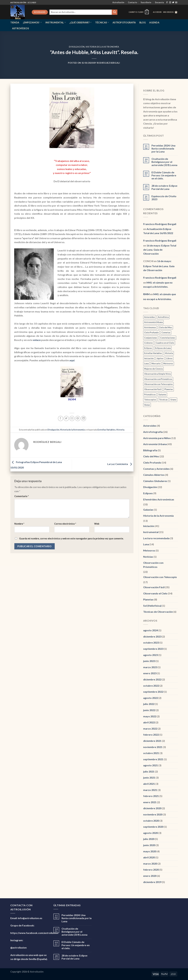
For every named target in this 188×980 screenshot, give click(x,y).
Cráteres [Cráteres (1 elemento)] (148, 343)
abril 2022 (149, 722)
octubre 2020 (151, 821)
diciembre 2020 (152, 808)
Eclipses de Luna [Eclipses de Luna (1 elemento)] (163, 348)
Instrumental (56, 22)
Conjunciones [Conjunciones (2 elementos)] (151, 338)
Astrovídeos (20, 28)
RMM (146, 294)
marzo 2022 (150, 729)
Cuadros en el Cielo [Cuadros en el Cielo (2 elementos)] (165, 343)
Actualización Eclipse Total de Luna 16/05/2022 (158, 231)
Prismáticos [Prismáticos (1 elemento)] (150, 395)
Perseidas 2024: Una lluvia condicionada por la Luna (163, 148)
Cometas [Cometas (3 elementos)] (166, 332)
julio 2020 (149, 839)
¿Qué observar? (81, 22)
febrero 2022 (151, 735)
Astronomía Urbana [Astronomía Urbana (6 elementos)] (153, 322)
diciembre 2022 (152, 679)
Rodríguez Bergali (108, 63)
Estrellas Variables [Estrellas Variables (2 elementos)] (153, 353)
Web (97, 524)
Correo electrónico (65, 524)
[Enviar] (114, 12)
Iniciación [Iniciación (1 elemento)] (149, 358)
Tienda (15, 23)
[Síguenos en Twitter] (173, 3)
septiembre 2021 (153, 759)
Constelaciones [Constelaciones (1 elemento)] (168, 338)
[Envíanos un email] (176, 3)
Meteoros (149, 550)
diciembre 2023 (152, 636)
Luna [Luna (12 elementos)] (146, 364)
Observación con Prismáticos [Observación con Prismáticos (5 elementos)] (158, 379)
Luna (146, 544)
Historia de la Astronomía (102, 47)
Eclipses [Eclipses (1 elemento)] (148, 348)
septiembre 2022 (153, 692)
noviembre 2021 (153, 747)
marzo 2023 (150, 667)
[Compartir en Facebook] (61, 418)
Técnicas (102, 22)
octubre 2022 (151, 686)
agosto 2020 (151, 833)
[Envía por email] (72, 418)
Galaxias (148, 510)
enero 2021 (150, 802)
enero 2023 (150, 673)
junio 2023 (149, 661)
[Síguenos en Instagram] (170, 3)
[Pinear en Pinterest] (78, 418)
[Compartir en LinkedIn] (83, 418)
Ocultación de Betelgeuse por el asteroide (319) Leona (164, 162)
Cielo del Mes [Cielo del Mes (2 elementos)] (165, 327)
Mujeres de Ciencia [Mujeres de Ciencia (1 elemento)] (153, 369)
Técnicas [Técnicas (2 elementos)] (163, 400)
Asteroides (150, 426)
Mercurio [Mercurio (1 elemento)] (156, 364)
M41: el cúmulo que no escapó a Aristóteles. (158, 285)
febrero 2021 (151, 796)
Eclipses (148, 493)
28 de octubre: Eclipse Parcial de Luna (164, 187)
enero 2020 (150, 876)
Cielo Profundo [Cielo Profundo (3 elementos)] (151, 332)
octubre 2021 (151, 753)
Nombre (19, 524)
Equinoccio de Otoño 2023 (164, 198)
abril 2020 (149, 857)
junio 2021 (149, 777)
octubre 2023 (151, 642)
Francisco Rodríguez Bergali (160, 224)
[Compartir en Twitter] (66, 418)
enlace (37, 340)
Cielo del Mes (151, 456)
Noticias (148, 557)
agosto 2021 (151, 765)
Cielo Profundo (152, 462)
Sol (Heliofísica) (152, 606)
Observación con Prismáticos (153, 565)
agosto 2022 (151, 698)
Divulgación (77, 47)
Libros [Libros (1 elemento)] (169, 358)
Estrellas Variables (107, 430)
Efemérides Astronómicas (159, 499)
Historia (120, 430)
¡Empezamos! (32, 22)
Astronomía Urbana (155, 444)
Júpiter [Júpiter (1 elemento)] (160, 358)
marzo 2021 (150, 790)
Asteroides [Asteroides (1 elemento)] (150, 317)
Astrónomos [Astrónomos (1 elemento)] (150, 327)
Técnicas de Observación (158, 612)
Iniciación (149, 526)
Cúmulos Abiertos (154, 475)
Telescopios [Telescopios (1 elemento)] (150, 400)
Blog (143, 23)
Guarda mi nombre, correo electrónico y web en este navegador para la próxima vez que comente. (71, 538)
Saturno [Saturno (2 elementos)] (162, 395)
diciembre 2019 (152, 882)
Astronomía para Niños (157, 438)
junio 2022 (149, 710)
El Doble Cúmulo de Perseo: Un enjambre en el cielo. (164, 175)
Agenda (154, 23)
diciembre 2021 (152, 741)
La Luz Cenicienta (120, 464)
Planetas (148, 599)
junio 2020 (149, 845)
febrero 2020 (151, 870)
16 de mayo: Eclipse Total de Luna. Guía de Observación (160, 249)
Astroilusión (118, 2)
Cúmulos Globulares (155, 481)
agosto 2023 (151, 655)
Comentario (22, 496)
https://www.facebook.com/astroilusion (34, 933)
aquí (72, 360)
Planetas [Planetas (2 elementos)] (169, 389)
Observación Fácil (154, 587)
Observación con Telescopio (160, 577)
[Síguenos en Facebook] (167, 3)
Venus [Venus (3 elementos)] (147, 405)
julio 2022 (149, 704)
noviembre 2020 (153, 814)
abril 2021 (149, 784)
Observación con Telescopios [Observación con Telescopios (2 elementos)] (158, 384)
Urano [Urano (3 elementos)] (173, 400)
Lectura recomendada (156, 538)
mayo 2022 (150, 716)
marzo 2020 (150, 864)
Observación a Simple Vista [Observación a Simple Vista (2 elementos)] (157, 374)
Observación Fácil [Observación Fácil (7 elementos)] (153, 389)
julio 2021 (149, 771)
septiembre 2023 (153, 649)
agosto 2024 (151, 630)
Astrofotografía (124, 23)
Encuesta (159, 2)
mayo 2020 (150, 851)
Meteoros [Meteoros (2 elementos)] (168, 364)
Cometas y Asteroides (156, 469)
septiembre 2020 (153, 827)
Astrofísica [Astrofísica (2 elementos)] (163, 317)
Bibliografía (150, 450)
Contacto (133, 2)
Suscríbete (146, 2)
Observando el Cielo (155, 593)
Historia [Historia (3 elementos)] (169, 353)
